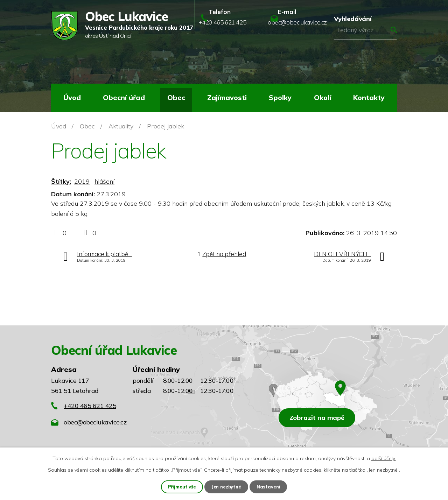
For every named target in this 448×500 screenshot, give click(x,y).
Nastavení (270, 486)
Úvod (72, 97)
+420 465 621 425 (90, 406)
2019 (82, 181)
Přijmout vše (181, 486)
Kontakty (369, 97)
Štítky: (61, 181)
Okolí (323, 97)
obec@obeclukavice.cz (95, 422)
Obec (176, 97)
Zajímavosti (227, 97)
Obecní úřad (124, 97)
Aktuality (121, 126)
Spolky (280, 97)
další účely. (384, 458)
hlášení (104, 181)
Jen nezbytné (227, 486)
